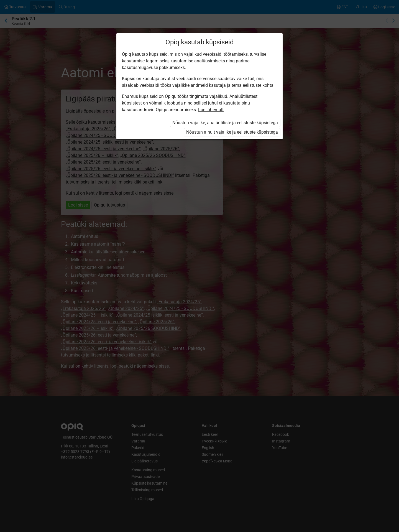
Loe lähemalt (211, 110)
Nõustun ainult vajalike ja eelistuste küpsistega (232, 132)
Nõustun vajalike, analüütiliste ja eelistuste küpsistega (225, 123)
